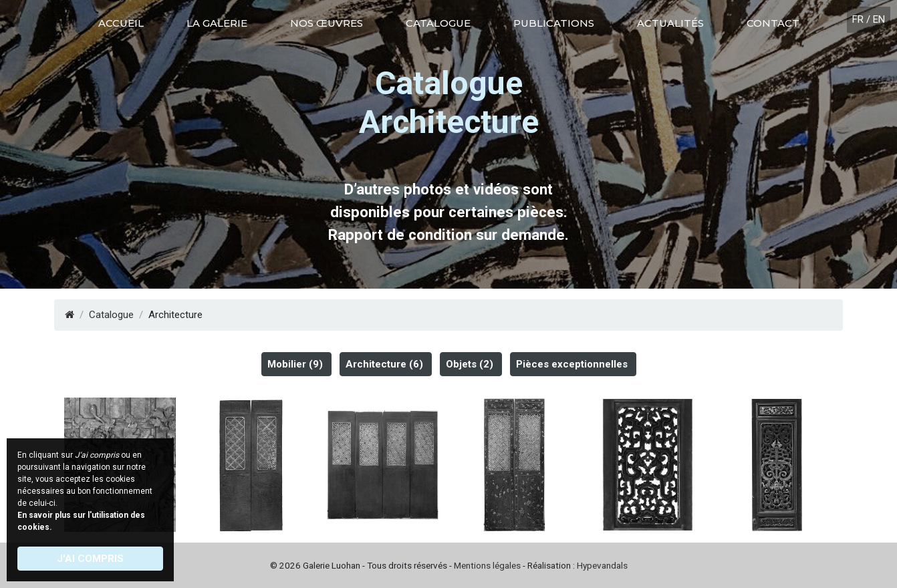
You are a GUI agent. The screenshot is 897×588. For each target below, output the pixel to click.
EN (879, 19)
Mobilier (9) (295, 364)
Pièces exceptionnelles (572, 364)
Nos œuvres (327, 23)
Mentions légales (487, 565)
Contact (773, 23)
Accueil (121, 23)
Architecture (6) (384, 364)
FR (858, 19)
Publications (554, 23)
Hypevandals (602, 565)
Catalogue (438, 23)
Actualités (670, 23)
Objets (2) (470, 364)
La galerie (217, 23)
